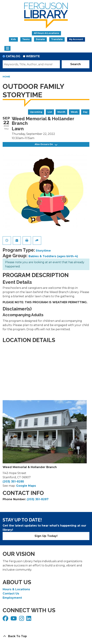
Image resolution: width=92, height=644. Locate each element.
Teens (26, 39)
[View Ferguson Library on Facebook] (6, 620)
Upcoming (36, 112)
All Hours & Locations (46, 33)
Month (61, 112)
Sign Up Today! (46, 536)
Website (33, 56)
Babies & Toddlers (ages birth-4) (53, 256)
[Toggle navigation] (7, 48)
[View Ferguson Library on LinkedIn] (29, 620)
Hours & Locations (16, 589)
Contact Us (11, 594)
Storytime (43, 251)
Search (76, 64)
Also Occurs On (46, 144)
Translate (57, 39)
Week (74, 112)
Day (85, 112)
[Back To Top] (46, 636)
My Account (76, 39)
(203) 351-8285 (13, 482)
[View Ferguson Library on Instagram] (22, 620)
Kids (13, 39)
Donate (40, 39)
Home (6, 77)
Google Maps (26, 486)
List (50, 112)
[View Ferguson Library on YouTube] (14, 620)
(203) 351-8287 (38, 499)
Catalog (13, 56)
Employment (12, 598)
